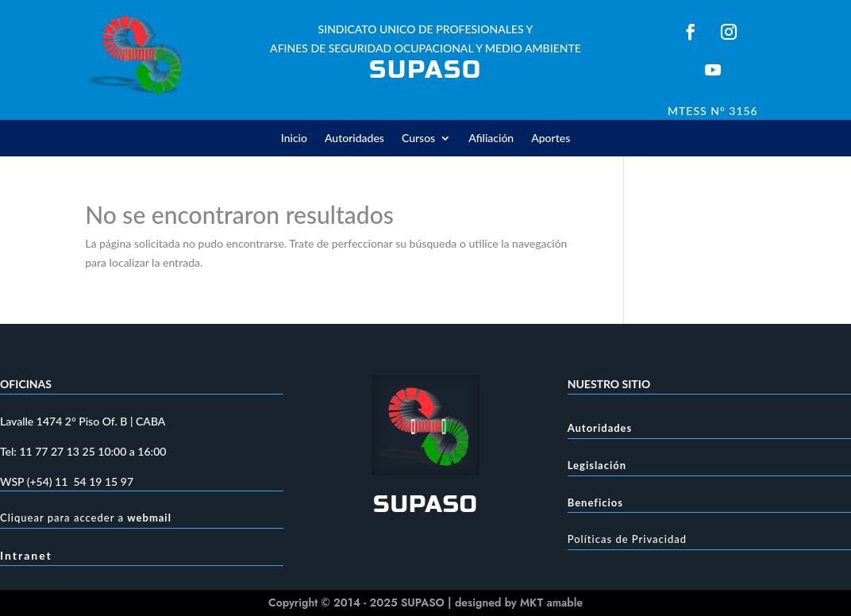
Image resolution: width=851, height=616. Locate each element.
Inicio (294, 139)
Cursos (418, 139)
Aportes (551, 139)
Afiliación (491, 139)
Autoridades (354, 139)
